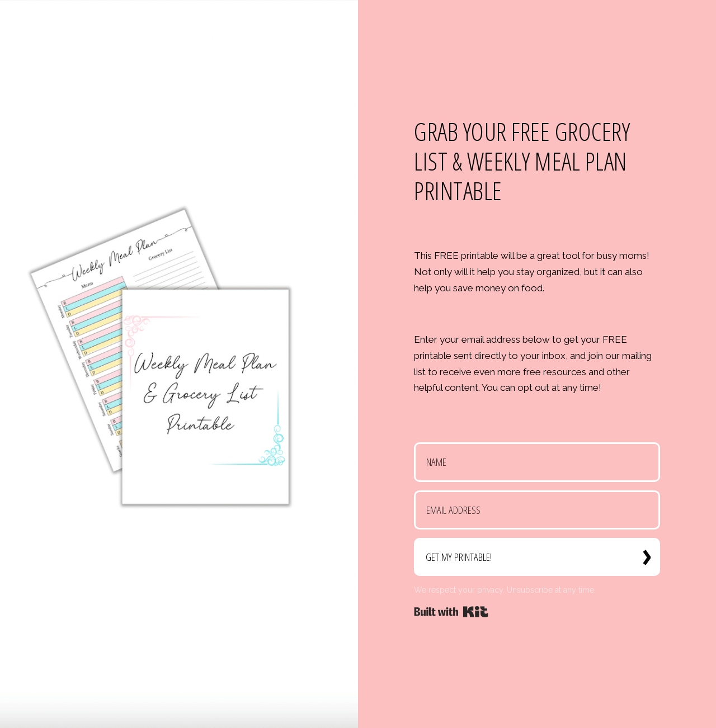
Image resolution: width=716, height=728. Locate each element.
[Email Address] (537, 510)
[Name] (537, 462)
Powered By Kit (451, 612)
